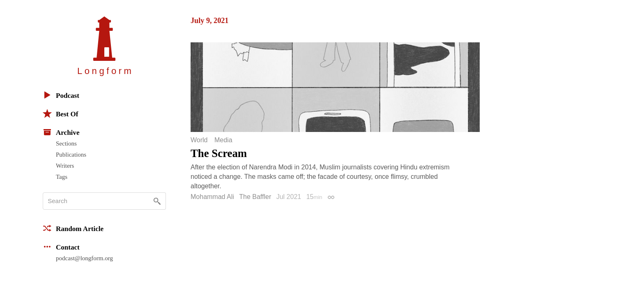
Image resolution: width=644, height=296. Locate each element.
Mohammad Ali (212, 197)
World (199, 140)
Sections (66, 143)
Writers (65, 166)
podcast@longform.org (84, 258)
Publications (71, 155)
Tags (62, 177)
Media (223, 140)
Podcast (61, 95)
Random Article (73, 228)
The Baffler (255, 197)
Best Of (60, 113)
